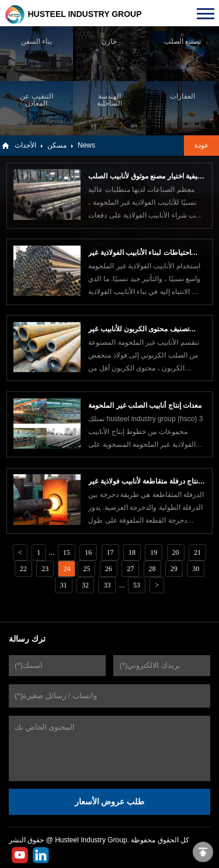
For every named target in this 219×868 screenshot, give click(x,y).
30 (196, 569)
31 (64, 585)
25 (86, 569)
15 (67, 552)
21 (197, 552)
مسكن (57, 145)
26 (109, 569)
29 (174, 569)
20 (176, 552)
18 (132, 552)
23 (45, 569)
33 (107, 585)
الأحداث (25, 145)
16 (88, 552)
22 (23, 569)
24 (67, 569)
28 (152, 569)
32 (85, 585)
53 (137, 585)
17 (110, 552)
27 (130, 569)
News (86, 145)
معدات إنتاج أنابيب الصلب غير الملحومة (145, 405)
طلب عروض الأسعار (110, 801)
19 (154, 552)
